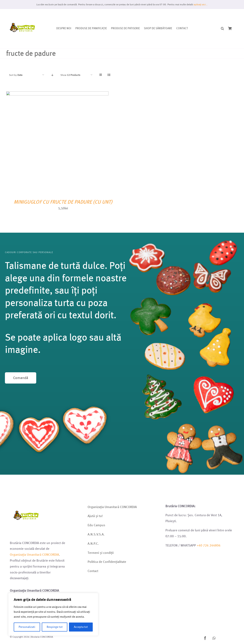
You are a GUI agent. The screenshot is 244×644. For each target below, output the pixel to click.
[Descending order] (52, 75)
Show (70, 75)
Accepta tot (81, 627)
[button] (222, 29)
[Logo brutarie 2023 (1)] (23, 14)
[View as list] (109, 75)
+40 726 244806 (209, 545)
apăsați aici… (201, 4)
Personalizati (27, 627)
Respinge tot (55, 627)
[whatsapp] (214, 638)
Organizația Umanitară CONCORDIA (34, 555)
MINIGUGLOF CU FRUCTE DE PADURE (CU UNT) (63, 202)
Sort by (16, 75)
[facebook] (205, 638)
